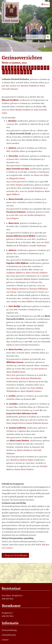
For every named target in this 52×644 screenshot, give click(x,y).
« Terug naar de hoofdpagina (15, 555)
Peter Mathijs (14, 306)
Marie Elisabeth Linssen (31, 391)
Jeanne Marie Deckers (24, 469)
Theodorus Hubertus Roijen (22, 460)
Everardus (13, 156)
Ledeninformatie (9, 635)
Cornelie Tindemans (37, 246)
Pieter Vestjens (16, 185)
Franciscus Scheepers (16, 212)
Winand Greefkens (10, 100)
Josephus (13, 404)
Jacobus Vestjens (35, 191)
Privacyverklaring (9, 630)
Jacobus (12, 396)
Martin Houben (23, 450)
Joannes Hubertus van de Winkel (21, 236)
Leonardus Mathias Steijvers (26, 279)
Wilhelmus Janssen (15, 362)
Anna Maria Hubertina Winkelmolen (25, 378)
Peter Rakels (27, 301)
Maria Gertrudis (16, 199)
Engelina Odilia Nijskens (17, 263)
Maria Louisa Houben (20, 441)
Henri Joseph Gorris (15, 423)
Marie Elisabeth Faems (16, 372)
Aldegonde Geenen (17, 178)
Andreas (12, 148)
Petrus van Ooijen (41, 175)
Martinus (12, 121)
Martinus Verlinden (29, 86)
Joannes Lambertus (18, 428)
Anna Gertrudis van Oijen (18, 169)
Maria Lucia (14, 223)
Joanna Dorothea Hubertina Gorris (22, 413)
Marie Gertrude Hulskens (36, 273)
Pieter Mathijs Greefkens (20, 110)
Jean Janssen (39, 369)
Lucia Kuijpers (12, 218)
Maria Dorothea (16, 349)
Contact (5, 640)
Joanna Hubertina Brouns (37, 423)
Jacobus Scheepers (35, 215)
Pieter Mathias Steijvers (16, 289)
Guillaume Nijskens (14, 273)
